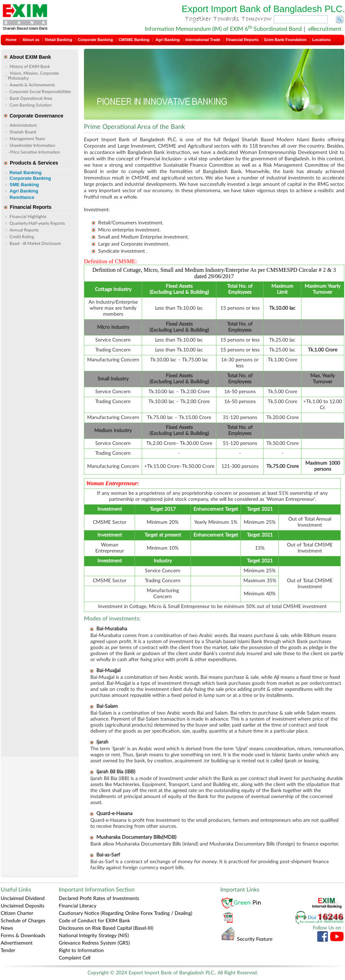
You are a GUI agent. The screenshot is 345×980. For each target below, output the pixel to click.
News (7, 928)
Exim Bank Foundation (285, 40)
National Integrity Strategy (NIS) (94, 936)
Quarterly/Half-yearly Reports (37, 223)
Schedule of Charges (23, 921)
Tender (8, 951)
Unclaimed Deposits (22, 906)
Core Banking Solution (31, 105)
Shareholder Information (32, 145)
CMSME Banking (134, 40)
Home (11, 40)
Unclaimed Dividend (23, 899)
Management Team (27, 139)
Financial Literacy (78, 906)
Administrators (23, 125)
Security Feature (247, 939)
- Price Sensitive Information (34, 152)
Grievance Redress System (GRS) (94, 943)
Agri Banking (168, 40)
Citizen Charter (17, 913)
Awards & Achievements (32, 85)
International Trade (203, 40)
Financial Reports (242, 40)
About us (31, 40)
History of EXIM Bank (30, 67)
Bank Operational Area (31, 98)
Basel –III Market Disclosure (35, 243)
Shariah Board (23, 132)
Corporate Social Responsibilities (40, 92)
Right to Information (81, 951)
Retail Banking (58, 40)
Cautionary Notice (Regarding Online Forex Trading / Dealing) (126, 913)
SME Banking (24, 185)
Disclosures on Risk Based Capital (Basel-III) (106, 928)
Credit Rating (22, 237)
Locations (321, 40)
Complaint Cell (75, 958)
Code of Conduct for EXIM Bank (94, 921)
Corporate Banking (95, 40)
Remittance (22, 197)
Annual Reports (24, 230)
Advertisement (17, 943)
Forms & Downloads (23, 936)
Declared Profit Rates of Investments (99, 899)
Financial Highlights (28, 217)
